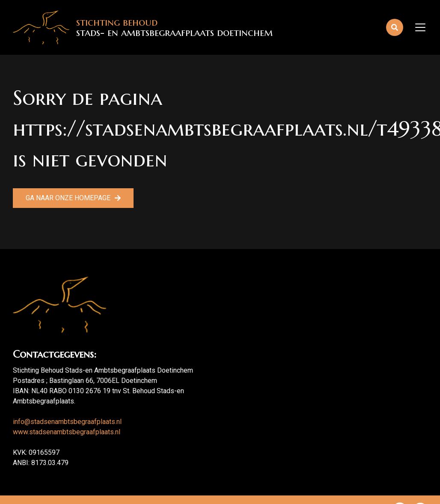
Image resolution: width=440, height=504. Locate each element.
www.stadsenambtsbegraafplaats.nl (67, 432)
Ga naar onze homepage (68, 198)
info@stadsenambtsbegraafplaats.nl (67, 422)
